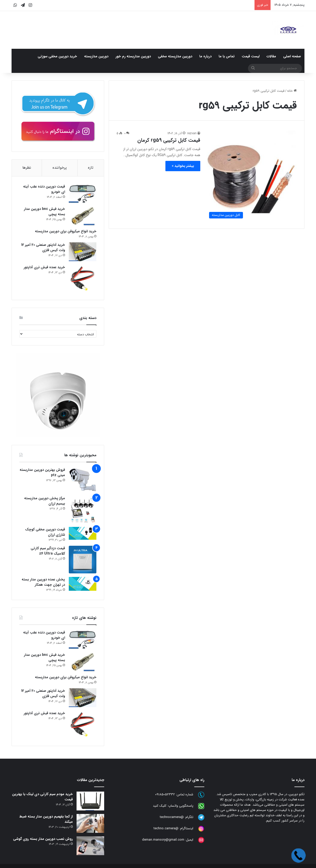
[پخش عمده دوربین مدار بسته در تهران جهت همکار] (83, 584)
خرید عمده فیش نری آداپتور (44, 267)
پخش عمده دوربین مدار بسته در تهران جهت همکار (43, 582)
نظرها (27, 168)
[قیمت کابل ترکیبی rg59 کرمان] (252, 176)
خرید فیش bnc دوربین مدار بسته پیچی (44, 212)
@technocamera (172, 817)
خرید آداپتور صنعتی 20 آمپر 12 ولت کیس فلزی (43, 247)
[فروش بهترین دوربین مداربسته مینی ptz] (83, 480)
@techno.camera (166, 828)
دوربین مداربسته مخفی (175, 56)
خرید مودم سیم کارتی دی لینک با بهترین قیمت (42, 797)
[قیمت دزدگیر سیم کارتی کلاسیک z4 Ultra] (83, 560)
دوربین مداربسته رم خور (133, 56)
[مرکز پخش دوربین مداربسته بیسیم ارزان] (83, 510)
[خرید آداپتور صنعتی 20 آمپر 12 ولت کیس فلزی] (83, 252)
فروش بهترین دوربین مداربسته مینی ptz (42, 472)
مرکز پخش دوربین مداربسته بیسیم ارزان (45, 501)
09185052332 (165, 794)
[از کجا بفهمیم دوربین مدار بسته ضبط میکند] (90, 823)
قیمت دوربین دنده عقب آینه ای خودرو (44, 189)
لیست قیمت (251, 56)
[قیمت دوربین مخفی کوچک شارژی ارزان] (83, 533)
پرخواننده (60, 168)
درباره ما (205, 56)
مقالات (271, 56)
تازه (91, 168)
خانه (292, 91)
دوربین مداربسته (96, 56)
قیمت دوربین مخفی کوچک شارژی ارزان (45, 532)
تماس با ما (227, 56)
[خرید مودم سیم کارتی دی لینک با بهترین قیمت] (90, 801)
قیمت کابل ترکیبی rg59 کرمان (169, 140)
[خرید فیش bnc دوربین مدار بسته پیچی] (83, 216)
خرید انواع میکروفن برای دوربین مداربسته (66, 231)
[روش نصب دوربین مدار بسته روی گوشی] (90, 846)
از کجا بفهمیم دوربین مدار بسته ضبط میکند (46, 819)
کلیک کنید (160, 806)
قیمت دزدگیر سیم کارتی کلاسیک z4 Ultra (48, 551)
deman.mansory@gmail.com (163, 840)
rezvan (192, 133)
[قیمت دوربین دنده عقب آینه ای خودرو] (83, 193)
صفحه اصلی (292, 56)
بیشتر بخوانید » (183, 166)
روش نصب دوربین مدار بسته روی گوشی (43, 839)
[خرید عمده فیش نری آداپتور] (83, 279)
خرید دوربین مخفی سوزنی (57, 56)
